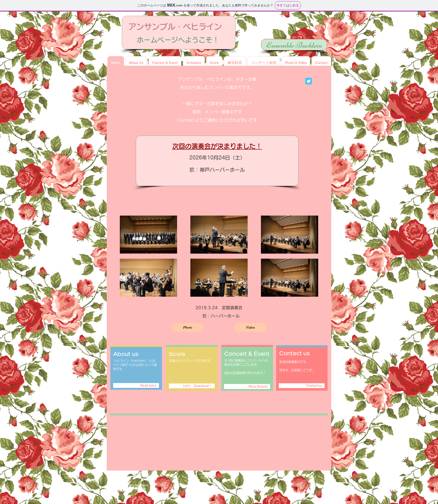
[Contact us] (302, 386)
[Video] (250, 327)
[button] (296, 63)
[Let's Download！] (192, 386)
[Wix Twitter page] (309, 81)
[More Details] (247, 386)
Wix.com (140, 489)
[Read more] (136, 385)
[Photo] (188, 327)
